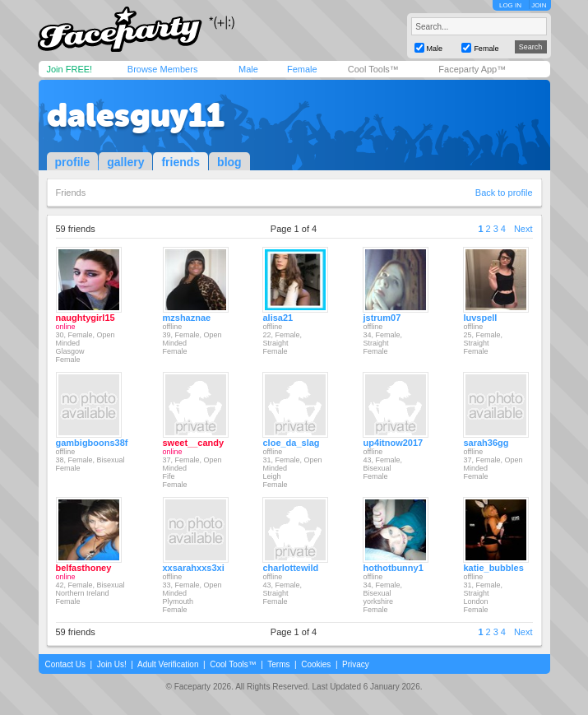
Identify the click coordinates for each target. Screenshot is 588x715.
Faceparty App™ (472, 69)
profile (73, 162)
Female (302, 69)
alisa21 (278, 318)
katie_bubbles (493, 568)
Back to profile (504, 193)
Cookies (316, 664)
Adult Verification (168, 664)
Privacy (356, 664)
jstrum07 (382, 318)
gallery (125, 162)
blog (229, 162)
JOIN (539, 5)
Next (523, 229)
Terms (278, 664)
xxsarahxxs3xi (194, 568)
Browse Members (163, 69)
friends (181, 162)
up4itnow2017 (393, 443)
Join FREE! (70, 69)
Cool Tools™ (373, 69)
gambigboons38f (92, 443)
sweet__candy (194, 443)
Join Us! (112, 664)
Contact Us (65, 664)
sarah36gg (486, 443)
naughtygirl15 (86, 318)
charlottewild (290, 568)
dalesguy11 (136, 115)
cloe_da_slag (291, 443)
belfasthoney (84, 568)
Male (248, 69)
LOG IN (510, 5)
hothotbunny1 (393, 568)
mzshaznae (187, 318)
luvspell (480, 318)
